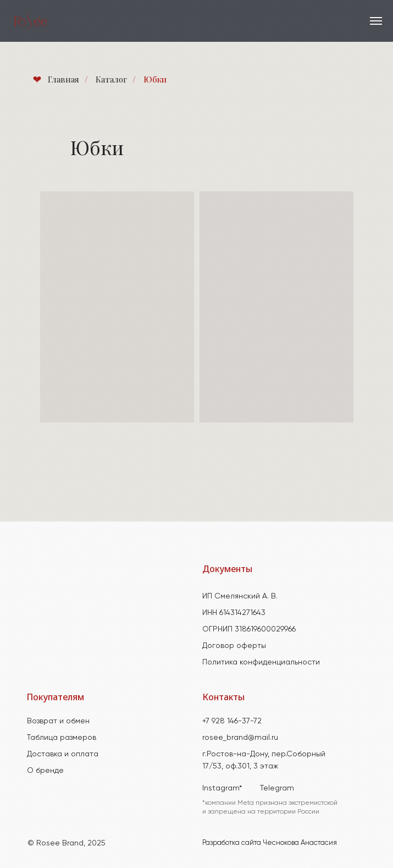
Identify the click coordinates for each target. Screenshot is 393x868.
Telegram (277, 788)
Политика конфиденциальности (261, 662)
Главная (56, 79)
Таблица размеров (62, 737)
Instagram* (222, 788)
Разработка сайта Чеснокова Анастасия (270, 842)
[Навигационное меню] (376, 21)
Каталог (111, 79)
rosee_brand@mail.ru (240, 737)
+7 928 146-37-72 (232, 721)
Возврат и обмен (58, 721)
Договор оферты (234, 645)
